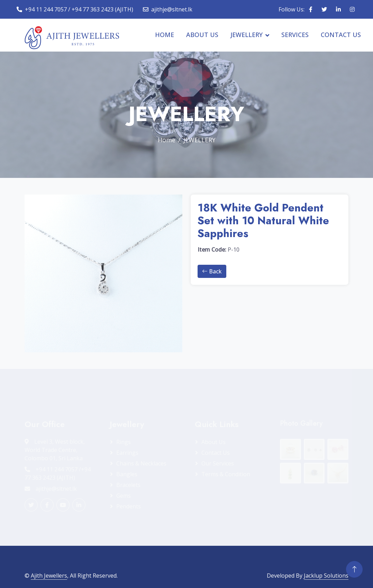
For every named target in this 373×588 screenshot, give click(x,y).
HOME (165, 35)
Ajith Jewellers (49, 576)
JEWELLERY (247, 35)
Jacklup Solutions (326, 576)
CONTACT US (341, 35)
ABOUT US (202, 35)
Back (212, 271)
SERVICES (295, 35)
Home (167, 140)
